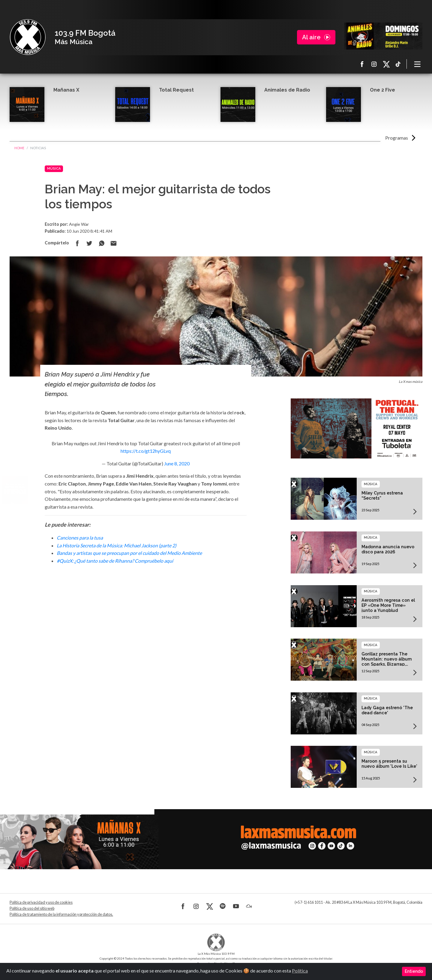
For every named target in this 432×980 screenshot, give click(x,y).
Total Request (176, 90)
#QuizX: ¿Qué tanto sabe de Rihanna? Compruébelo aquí (115, 561)
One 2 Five (382, 90)
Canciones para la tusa (80, 538)
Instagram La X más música (374, 64)
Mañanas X (66, 90)
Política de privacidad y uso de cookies (41, 902)
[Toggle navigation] (418, 64)
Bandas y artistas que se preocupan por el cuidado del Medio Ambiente (129, 553)
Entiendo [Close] (414, 971)
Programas (397, 138)
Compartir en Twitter (89, 243)
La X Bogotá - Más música (28, 37)
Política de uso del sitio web (32, 908)
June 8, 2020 (177, 463)
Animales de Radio (287, 90)
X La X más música (386, 64)
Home (19, 148)
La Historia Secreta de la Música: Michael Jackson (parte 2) (117, 545)
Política (300, 971)
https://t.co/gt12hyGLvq (146, 451)
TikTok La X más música (398, 64)
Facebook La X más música (362, 64)
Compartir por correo (113, 243)
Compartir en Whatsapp (101, 243)
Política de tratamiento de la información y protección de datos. (61, 914)
